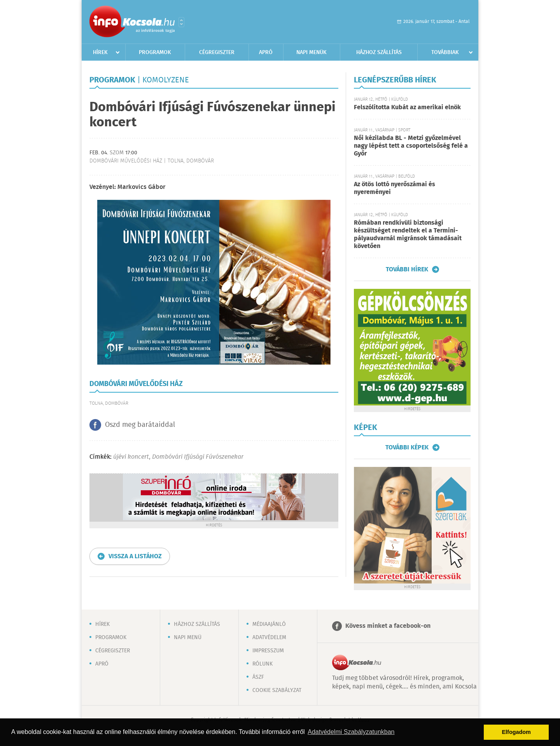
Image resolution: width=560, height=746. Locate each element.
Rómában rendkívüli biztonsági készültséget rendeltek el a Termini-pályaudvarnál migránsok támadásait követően (408, 235)
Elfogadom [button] (516, 732)
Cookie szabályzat (277, 690)
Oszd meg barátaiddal (140, 425)
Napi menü (188, 638)
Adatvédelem (269, 638)
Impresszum (268, 651)
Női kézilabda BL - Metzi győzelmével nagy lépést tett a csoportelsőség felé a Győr (411, 146)
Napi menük (311, 52)
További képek (407, 447)
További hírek (407, 269)
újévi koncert (131, 457)
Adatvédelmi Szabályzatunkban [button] (351, 732)
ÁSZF (258, 677)
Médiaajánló (269, 624)
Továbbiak (445, 52)
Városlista (181, 22)
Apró (266, 52)
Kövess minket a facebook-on (388, 626)
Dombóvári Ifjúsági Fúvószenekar (198, 457)
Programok (155, 52)
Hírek (100, 52)
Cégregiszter (217, 52)
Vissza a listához (135, 556)
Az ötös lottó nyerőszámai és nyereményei (395, 188)
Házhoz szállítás (379, 52)
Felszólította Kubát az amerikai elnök (407, 107)
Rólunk (262, 664)
